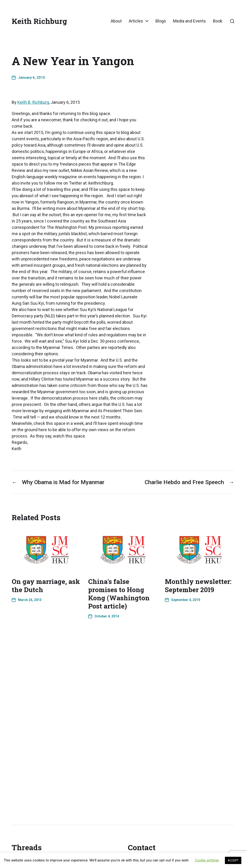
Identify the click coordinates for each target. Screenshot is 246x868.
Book (218, 21)
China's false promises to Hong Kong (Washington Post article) (119, 594)
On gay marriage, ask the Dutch (46, 586)
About (116, 21)
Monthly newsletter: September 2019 (198, 586)
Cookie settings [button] (207, 860)
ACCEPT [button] (233, 860)
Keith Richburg (39, 21)
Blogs (161, 21)
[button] (232, 21)
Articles (136, 21)
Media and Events (189, 21)
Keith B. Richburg (33, 102)
